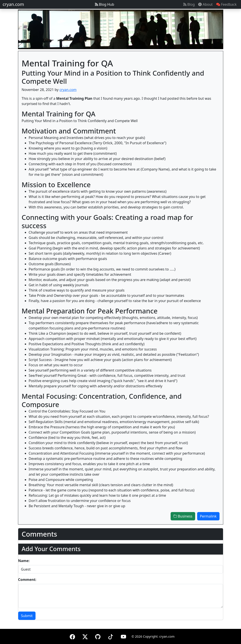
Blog (189, 4)
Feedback (226, 4)
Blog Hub (105, 4)
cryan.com (13, 4)
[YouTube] (123, 636)
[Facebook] (72, 636)
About (205, 4)
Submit (27, 616)
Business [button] (183, 516)
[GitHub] (98, 636)
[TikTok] (111, 636)
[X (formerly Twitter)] (85, 636)
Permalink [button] (208, 516)
